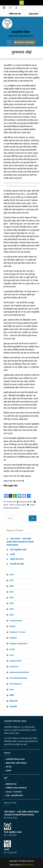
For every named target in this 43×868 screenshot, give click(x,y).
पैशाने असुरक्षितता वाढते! (18, 550)
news (12, 655)
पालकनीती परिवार (21, 32)
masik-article (21, 505)
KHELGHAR (33, 14)
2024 (12, 609)
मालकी (12, 554)
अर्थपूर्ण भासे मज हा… (17, 559)
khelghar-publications (19, 644)
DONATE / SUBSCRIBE (24, 42)
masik (12, 649)
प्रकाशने (8, 771)
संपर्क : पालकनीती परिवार (15, 796)
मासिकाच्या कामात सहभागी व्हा (16, 788)
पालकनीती (13, 707)
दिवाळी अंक (14, 701)
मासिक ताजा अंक (15, 14)
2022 (12, 598)
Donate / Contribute (14, 792)
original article (15, 661)
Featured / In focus (17, 632)
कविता (12, 695)
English (12, 626)
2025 (12, 615)
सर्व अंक (9, 767)
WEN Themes (28, 865)
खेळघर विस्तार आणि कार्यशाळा (16, 763)
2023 (12, 603)
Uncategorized (16, 684)
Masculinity (14, 508)
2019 (12, 580)
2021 (12, 592)
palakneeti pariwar (26, 502)
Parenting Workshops (18, 678)
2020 (12, 586)
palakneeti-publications (19, 672)
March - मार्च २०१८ (10, 505)
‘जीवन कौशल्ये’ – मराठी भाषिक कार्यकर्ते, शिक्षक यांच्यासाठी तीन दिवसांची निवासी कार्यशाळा (20, 542)
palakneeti (14, 667)
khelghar (13, 638)
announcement (16, 621)
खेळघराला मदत (11, 784)
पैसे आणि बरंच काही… (17, 564)
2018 (12, 575)
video (12, 690)
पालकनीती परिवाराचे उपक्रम (15, 759)
